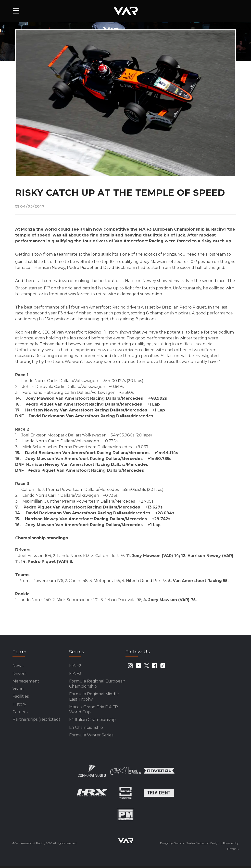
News (18, 666)
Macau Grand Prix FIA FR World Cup (94, 711)
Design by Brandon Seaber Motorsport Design (190, 845)
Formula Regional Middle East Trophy (94, 697)
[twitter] (147, 666)
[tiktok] (163, 666)
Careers (20, 713)
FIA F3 (75, 674)
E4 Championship (86, 729)
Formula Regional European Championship (97, 684)
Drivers (19, 674)
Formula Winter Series (91, 737)
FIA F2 (75, 666)
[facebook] (155, 666)
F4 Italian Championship (92, 721)
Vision (18, 689)
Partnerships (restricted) (36, 721)
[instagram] (130, 666)
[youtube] (138, 666)
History (19, 705)
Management (26, 681)
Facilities (21, 697)
